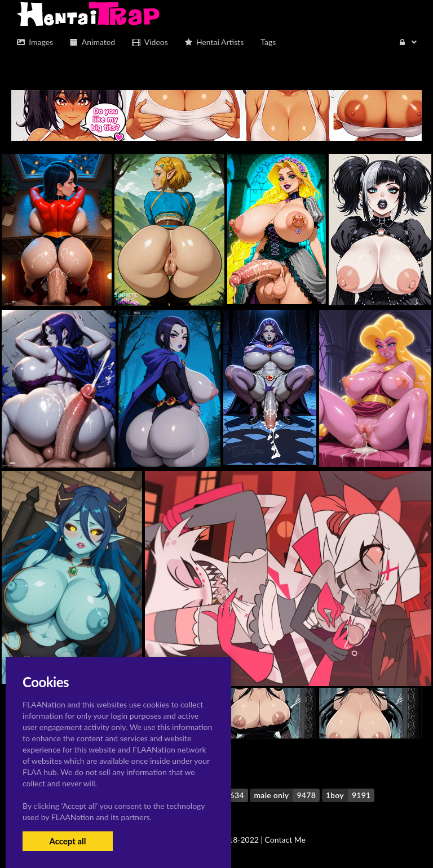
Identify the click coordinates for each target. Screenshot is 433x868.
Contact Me (285, 840)
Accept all (67, 841)
